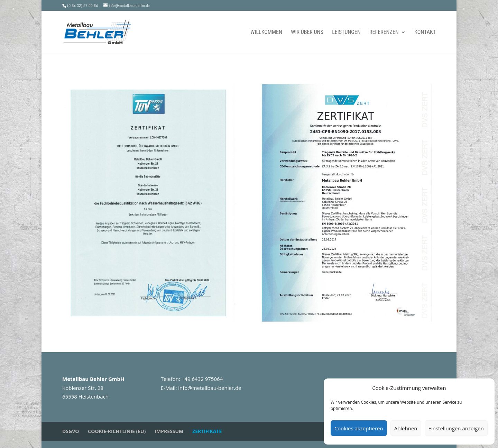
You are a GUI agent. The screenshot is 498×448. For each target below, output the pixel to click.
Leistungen (346, 33)
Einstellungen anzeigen (456, 428)
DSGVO (71, 431)
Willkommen (266, 33)
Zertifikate (207, 431)
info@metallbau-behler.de (210, 388)
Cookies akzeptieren (359, 428)
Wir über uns (307, 33)
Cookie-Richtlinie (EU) (117, 431)
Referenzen (384, 33)
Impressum (169, 431)
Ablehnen (406, 428)
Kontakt (425, 33)
